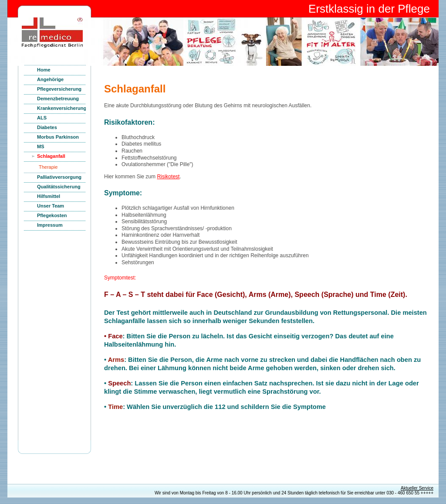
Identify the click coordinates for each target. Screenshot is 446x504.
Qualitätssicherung (59, 187)
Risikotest (168, 177)
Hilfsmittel (49, 196)
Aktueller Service (417, 488)
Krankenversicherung (61, 108)
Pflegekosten (52, 215)
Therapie (48, 167)
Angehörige (50, 79)
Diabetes (47, 127)
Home (44, 70)
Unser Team (51, 206)
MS (41, 146)
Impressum (50, 225)
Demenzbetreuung (58, 99)
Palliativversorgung (59, 177)
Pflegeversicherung (59, 89)
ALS (42, 118)
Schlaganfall (51, 156)
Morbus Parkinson (58, 137)
